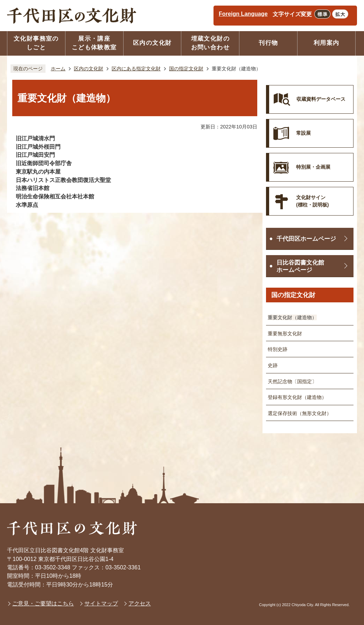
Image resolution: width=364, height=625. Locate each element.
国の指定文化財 (186, 69)
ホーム (58, 69)
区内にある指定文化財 (136, 69)
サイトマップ (101, 603)
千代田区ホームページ (306, 239)
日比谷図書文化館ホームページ (300, 266)
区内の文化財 (89, 69)
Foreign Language (243, 14)
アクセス (140, 603)
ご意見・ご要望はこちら (43, 603)
